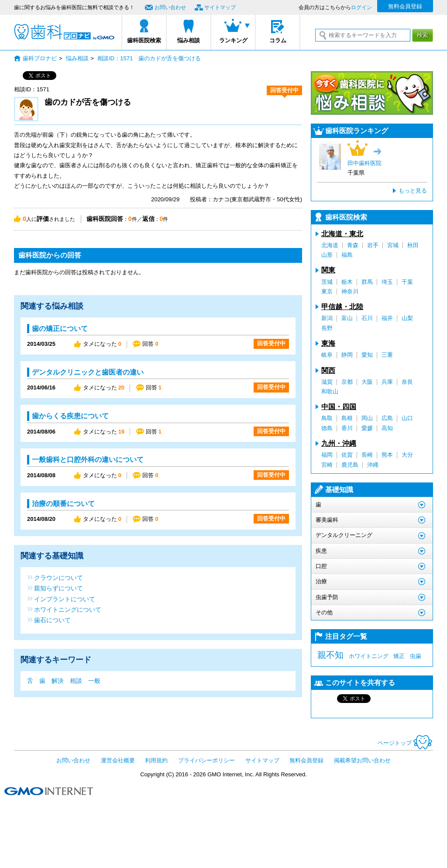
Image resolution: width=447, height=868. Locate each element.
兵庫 (387, 382)
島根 (347, 418)
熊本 (387, 455)
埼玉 (387, 282)
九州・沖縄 (339, 443)
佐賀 (347, 455)
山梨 (407, 318)
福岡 (327, 455)
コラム (278, 40)
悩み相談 (189, 40)
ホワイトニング (369, 656)
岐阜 (327, 355)
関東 (328, 270)
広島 (387, 418)
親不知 (330, 655)
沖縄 (373, 465)
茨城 (327, 282)
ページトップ (405, 743)
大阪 (367, 382)
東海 (328, 343)
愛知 (367, 355)
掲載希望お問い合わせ (362, 760)
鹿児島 (350, 465)
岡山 (367, 418)
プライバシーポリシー (206, 760)
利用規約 (156, 760)
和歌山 (330, 391)
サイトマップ (220, 7)
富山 (347, 318)
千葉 (407, 282)
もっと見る (413, 191)
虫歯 (416, 656)
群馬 (367, 282)
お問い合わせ (170, 7)
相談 (76, 681)
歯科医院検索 (144, 40)
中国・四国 (339, 407)
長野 (327, 328)
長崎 (367, 455)
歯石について (52, 620)
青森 (353, 245)
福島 (347, 255)
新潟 (327, 318)
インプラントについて (65, 599)
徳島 (327, 428)
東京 (327, 291)
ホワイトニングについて (68, 609)
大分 (407, 455)
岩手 (373, 245)
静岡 (347, 355)
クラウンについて (58, 577)
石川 (367, 318)
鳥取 (327, 418)
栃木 (347, 282)
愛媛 (367, 428)
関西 (328, 370)
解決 (58, 681)
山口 (407, 418)
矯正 (399, 656)
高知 (387, 428)
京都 (347, 382)
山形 (327, 255)
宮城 (393, 245)
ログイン (361, 7)
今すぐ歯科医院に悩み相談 (372, 93)
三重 (387, 355)
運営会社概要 (118, 760)
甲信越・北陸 (342, 307)
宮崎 (327, 465)
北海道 (330, 245)
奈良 (407, 382)
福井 (387, 318)
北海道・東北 (342, 234)
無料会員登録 (405, 6)
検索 (423, 35)
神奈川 (350, 291)
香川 (347, 428)
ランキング (233, 40)
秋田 (413, 245)
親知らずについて (58, 588)
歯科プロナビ (64, 32)
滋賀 (327, 382)
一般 (94, 681)
